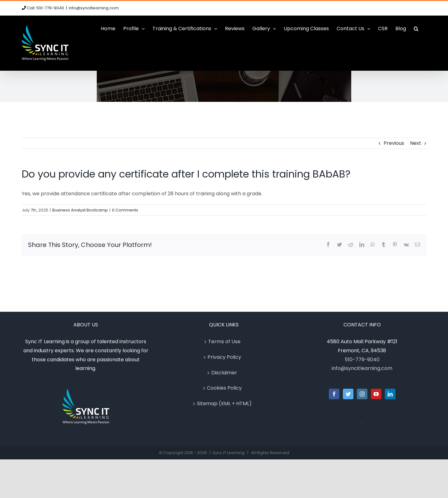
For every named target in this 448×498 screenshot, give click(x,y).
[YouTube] (376, 394)
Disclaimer (224, 373)
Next (416, 143)
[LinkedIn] (390, 394)
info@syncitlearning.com (94, 8)
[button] (416, 29)
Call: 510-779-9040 (45, 8)
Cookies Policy (224, 388)
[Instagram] (362, 394)
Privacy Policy (224, 357)
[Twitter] (348, 394)
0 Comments (125, 210)
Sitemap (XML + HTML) (224, 403)
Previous (394, 143)
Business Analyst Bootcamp (80, 210)
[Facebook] (334, 394)
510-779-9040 (362, 360)
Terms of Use (224, 341)
